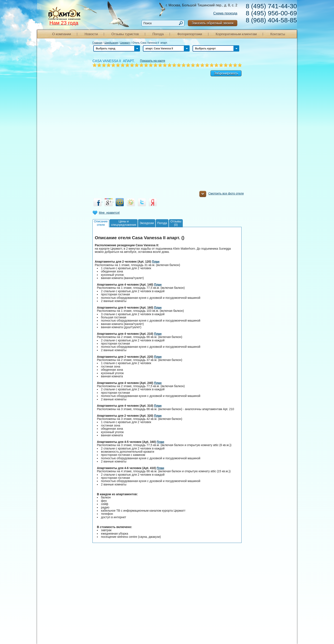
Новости (91, 34)
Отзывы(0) (176, 223)
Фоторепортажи (190, 34)
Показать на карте (153, 61)
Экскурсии (147, 223)
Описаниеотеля (101, 223)
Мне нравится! (109, 213)
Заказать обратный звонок (213, 23)
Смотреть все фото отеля (222, 195)
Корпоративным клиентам (236, 34)
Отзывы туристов (125, 34)
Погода (158, 34)
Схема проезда (225, 13)
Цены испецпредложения (124, 223)
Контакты (278, 34)
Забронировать (226, 73)
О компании (62, 34)
